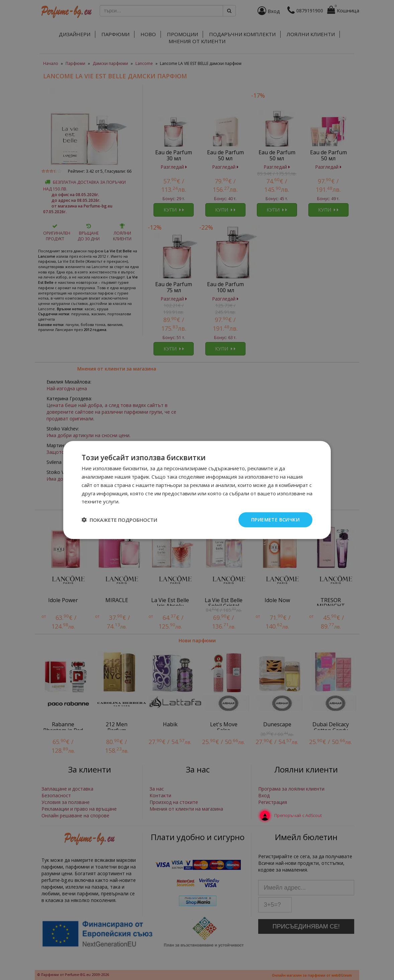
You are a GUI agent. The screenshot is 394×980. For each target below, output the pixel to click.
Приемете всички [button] (275, 520)
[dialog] (197, 490)
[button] (119, 520)
